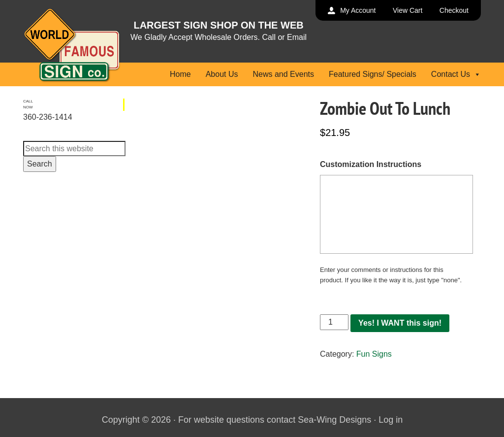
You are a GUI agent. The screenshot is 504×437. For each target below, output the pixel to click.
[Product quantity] (334, 322)
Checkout (454, 10)
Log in (391, 420)
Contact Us (456, 74)
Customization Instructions (371, 164)
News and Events (283, 74)
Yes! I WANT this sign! (400, 323)
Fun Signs (374, 354)
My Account (358, 10)
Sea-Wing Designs (334, 420)
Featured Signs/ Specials (373, 74)
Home (180, 74)
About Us (222, 74)
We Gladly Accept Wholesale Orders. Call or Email (219, 37)
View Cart (408, 10)
